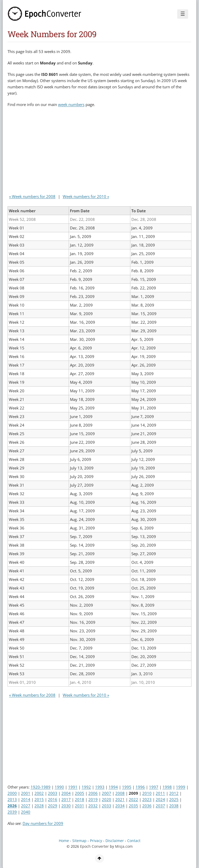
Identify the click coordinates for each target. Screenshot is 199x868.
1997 (154, 787)
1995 (127, 787)
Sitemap (79, 841)
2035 (133, 806)
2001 (26, 793)
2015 (39, 799)
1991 (73, 787)
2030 (66, 806)
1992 (86, 787)
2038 (174, 806)
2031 (80, 806)
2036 (147, 806)
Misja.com (124, 846)
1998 (167, 787)
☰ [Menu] (183, 14)
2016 (53, 799)
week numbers (71, 104)
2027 (26, 806)
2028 (39, 806)
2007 (106, 793)
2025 (174, 799)
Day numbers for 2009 (43, 823)
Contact (134, 841)
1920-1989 (41, 787)
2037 (160, 806)
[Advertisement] (68, 152)
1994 (113, 787)
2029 (53, 806)
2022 (133, 799)
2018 (80, 799)
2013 (12, 799)
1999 (181, 787)
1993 (100, 787)
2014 (26, 799)
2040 (26, 812)
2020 (106, 799)
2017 (66, 799)
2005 (80, 793)
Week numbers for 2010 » (86, 196)
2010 (147, 793)
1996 (140, 787)
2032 (93, 806)
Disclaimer (115, 841)
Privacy (96, 841)
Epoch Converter (94, 846)
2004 (66, 793)
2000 (12, 793)
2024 (160, 799)
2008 (120, 793)
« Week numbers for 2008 (32, 196)
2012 (174, 793)
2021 (120, 799)
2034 (120, 806)
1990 (59, 787)
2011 (160, 793)
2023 (147, 799)
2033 (106, 806)
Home (64, 841)
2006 (93, 793)
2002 (39, 793)
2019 (93, 799)
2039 (12, 812)
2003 (53, 793)
